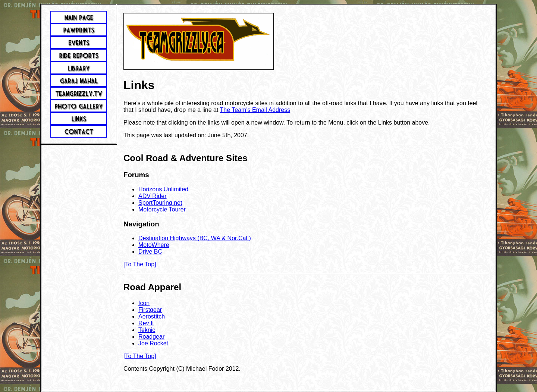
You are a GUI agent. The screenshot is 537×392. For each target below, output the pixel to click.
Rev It (146, 323)
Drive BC (150, 252)
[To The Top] (140, 264)
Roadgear (151, 337)
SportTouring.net (160, 203)
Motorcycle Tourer (162, 209)
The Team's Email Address (255, 110)
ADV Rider (153, 196)
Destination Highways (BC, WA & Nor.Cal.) (195, 238)
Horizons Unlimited (163, 189)
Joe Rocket (153, 343)
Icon (144, 303)
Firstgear (150, 310)
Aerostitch (152, 316)
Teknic (147, 330)
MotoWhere (154, 245)
